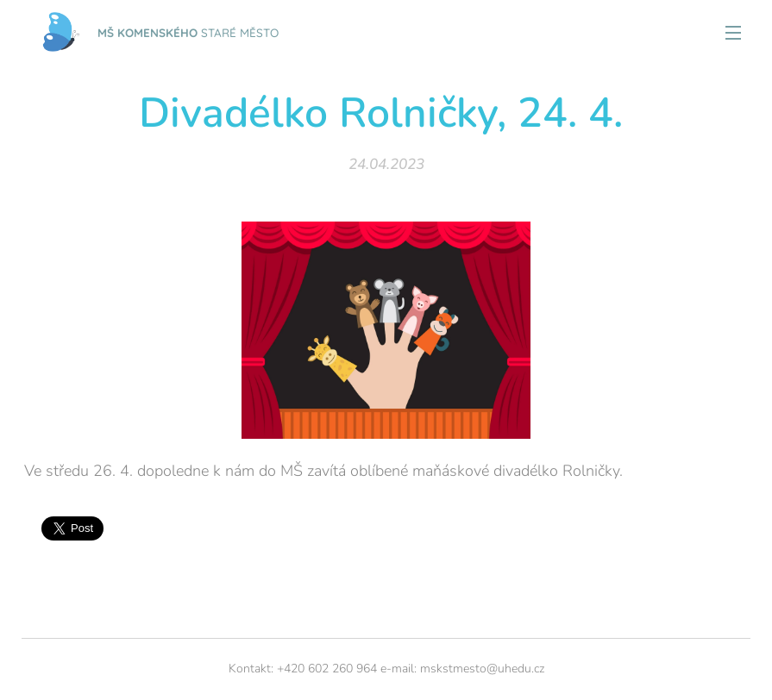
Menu (733, 33)
